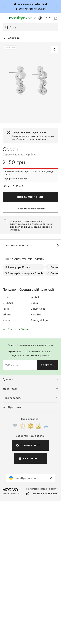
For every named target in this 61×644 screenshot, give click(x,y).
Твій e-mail (12, 504)
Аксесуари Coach (17, 406)
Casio (6, 436)
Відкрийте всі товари (16, 179)
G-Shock (8, 442)
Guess (34, 442)
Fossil (6, 447)
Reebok (35, 436)
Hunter (7, 459)
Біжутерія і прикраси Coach (24, 412)
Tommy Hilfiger (40, 459)
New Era (36, 453)
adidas (7, 453)
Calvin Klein (38, 447)
